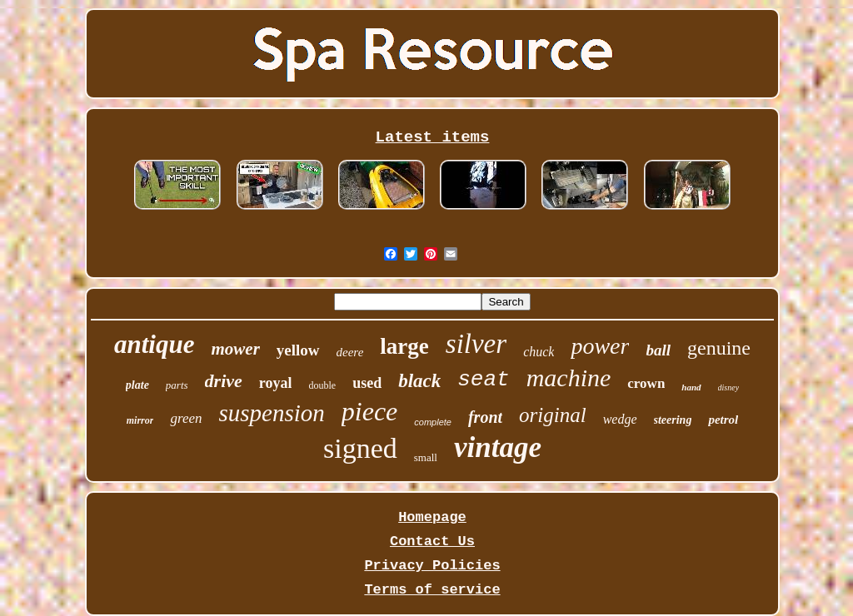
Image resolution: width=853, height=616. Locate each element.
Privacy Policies (432, 566)
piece (370, 411)
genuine (719, 348)
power (600, 346)
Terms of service (432, 590)
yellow (298, 350)
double (322, 385)
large (404, 346)
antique (154, 344)
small (426, 457)
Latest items (433, 137)
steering (673, 420)
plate (137, 385)
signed (360, 448)
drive (224, 381)
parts (177, 385)
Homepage (432, 517)
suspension (272, 413)
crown (646, 383)
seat (483, 380)
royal (276, 383)
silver (476, 344)
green (186, 418)
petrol (723, 420)
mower (235, 349)
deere (350, 352)
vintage (498, 447)
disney (729, 387)
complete (433, 422)
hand (691, 387)
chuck (539, 352)
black (419, 381)
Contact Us (432, 541)
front (485, 417)
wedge (620, 419)
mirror (140, 420)
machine (569, 378)
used (367, 383)
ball (658, 350)
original (553, 415)
